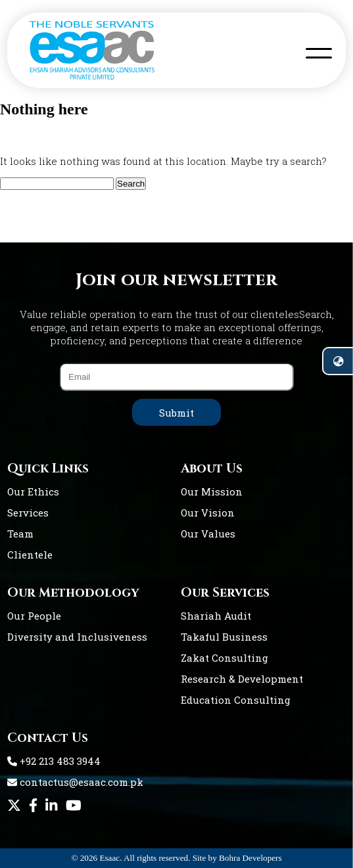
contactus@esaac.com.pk (75, 782)
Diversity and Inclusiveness (77, 637)
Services (28, 513)
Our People (34, 616)
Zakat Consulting (224, 658)
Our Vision (208, 513)
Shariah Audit (216, 616)
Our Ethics (33, 491)
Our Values (208, 534)
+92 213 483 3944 (54, 761)
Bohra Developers (250, 858)
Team (20, 534)
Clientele (30, 555)
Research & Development (242, 679)
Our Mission (212, 491)
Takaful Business (224, 637)
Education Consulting (236, 700)
